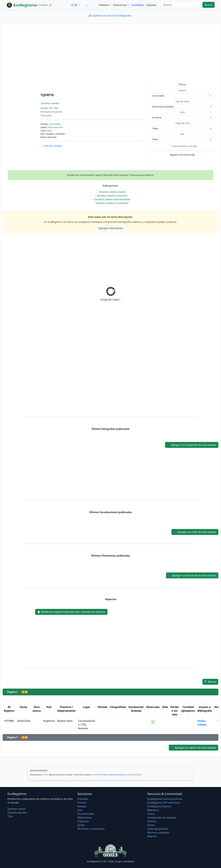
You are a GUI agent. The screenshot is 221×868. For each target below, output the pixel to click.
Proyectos (83, 821)
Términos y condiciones (91, 829)
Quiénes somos (17, 809)
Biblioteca (153, 810)
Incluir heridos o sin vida (184, 146)
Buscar (208, 5)
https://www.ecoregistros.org (116, 775)
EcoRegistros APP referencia (164, 803)
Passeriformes (55, 127)
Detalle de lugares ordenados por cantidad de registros (71, 612)
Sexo (182, 112)
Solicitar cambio (51, 146)
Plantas (82, 803)
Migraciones (85, 818)
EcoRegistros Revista (159, 806)
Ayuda (81, 825)
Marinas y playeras (158, 832)
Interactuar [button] (120, 5)
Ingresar (151, 5)
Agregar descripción (110, 228)
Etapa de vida (182, 123)
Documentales (86, 814)
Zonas (151, 825)
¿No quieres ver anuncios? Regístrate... (110, 16)
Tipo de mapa (182, 101)
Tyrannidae (55, 124)
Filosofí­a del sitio (17, 813)
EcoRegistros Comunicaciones (165, 799)
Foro (80, 810)
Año (182, 134)
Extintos (152, 821)
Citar (10, 816)
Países (151, 814)
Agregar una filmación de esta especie (192, 575)
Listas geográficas (158, 829)
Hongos (82, 806)
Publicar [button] (104, 5)
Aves (49, 131)
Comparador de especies (162, 818)
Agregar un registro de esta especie (194, 748)
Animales (83, 799)
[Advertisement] (111, 57)
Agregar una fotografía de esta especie (192, 445)
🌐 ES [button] (74, 5)
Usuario (182, 90)
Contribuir (138, 5)
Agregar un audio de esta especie (195, 532)
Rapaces (152, 836)
